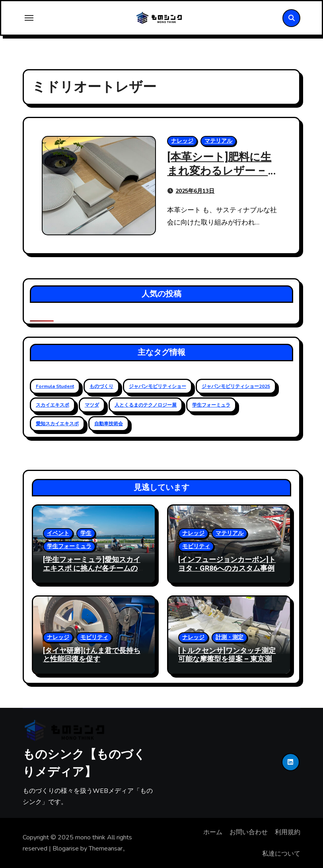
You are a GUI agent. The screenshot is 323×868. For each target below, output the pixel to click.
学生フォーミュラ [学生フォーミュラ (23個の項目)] (211, 405)
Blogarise (66, 849)
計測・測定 (230, 637)
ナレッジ (182, 141)
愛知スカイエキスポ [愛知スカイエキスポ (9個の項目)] (57, 424)
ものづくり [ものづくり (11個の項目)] (101, 386)
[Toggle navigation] (29, 18)
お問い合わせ (249, 832)
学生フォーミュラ (69, 546)
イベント (58, 533)
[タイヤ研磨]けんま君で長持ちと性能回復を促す (92, 655)
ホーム (213, 832)
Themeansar (106, 849)
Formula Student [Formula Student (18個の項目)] (55, 386)
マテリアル (218, 141)
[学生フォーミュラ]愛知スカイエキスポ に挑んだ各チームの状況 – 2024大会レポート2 (92, 568)
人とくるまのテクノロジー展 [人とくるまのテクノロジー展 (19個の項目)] (146, 405)
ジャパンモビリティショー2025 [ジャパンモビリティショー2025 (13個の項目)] (236, 386)
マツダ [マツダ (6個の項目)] (92, 405)
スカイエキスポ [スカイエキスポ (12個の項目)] (53, 405)
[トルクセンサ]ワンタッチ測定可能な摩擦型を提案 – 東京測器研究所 (229, 659)
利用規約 (288, 832)
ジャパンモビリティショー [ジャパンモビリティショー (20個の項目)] (158, 386)
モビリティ (196, 546)
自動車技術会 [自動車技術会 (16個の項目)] (109, 424)
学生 (86, 533)
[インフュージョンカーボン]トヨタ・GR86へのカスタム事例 (227, 564)
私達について (281, 854)
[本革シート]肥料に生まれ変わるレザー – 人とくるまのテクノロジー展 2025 (223, 178)
